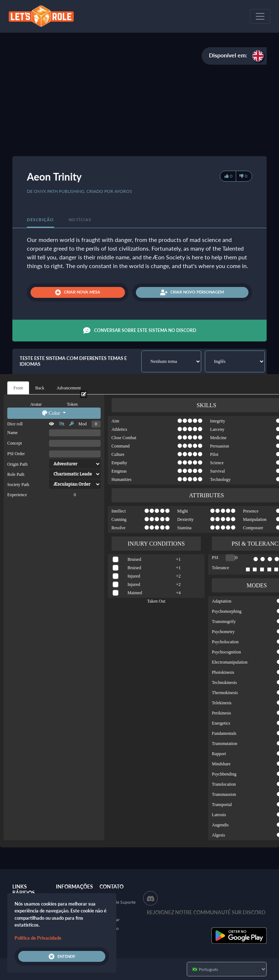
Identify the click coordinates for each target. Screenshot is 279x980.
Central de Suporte (118, 902)
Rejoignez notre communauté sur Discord (206, 912)
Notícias (80, 220)
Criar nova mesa (78, 292)
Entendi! (62, 956)
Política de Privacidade (38, 938)
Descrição (41, 220)
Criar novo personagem (192, 292)
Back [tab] (40, 388)
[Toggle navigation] (260, 16)
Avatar (36, 404)
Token (72, 404)
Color (52, 413)
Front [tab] (18, 388)
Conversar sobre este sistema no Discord (140, 331)
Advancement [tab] (69, 388)
